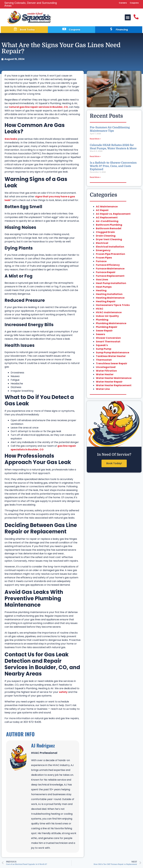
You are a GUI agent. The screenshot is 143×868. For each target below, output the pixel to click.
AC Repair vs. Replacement (113, 215)
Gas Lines (102, 280)
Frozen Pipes (104, 258)
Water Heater (105, 375)
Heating (101, 291)
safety (63, 693)
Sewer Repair (104, 331)
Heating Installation (109, 295)
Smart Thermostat (108, 342)
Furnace (101, 262)
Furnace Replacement (110, 277)
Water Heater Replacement (114, 386)
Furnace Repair (106, 273)
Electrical (102, 244)
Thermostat (104, 361)
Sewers (100, 335)
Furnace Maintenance (110, 269)
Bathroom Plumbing (109, 226)
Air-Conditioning (107, 222)
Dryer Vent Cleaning (109, 240)
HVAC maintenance (109, 313)
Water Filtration (106, 372)
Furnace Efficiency (108, 266)
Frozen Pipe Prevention (110, 255)
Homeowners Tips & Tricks (113, 306)
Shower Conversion (108, 339)
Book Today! (114, 464)
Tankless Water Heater (111, 357)
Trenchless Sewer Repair (112, 364)
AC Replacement (107, 218)
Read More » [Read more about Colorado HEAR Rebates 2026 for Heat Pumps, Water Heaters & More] (95, 157)
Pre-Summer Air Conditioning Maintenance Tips (110, 130)
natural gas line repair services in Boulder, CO (38, 108)
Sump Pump (104, 350)
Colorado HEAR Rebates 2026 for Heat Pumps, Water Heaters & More (113, 147)
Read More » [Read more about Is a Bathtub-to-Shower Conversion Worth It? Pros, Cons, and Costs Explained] (95, 178)
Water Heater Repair (109, 382)
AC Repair (102, 211)
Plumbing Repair (107, 328)
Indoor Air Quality (107, 317)
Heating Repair (106, 302)
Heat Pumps (104, 288)
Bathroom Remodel (109, 229)
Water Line (103, 390)
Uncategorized (106, 368)
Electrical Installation (110, 247)
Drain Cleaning (106, 236)
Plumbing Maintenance (111, 324)
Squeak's (102, 346)
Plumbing (102, 320)
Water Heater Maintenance (114, 379)
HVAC (100, 309)
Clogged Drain (105, 233)
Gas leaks (11, 140)
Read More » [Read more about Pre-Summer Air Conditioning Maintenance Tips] (95, 139)
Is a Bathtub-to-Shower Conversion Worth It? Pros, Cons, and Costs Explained (113, 167)
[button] (127, 17)
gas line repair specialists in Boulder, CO (43, 448)
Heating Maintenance (110, 299)
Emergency (103, 251)
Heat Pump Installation (111, 284)
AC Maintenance (107, 207)
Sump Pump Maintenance (113, 353)
